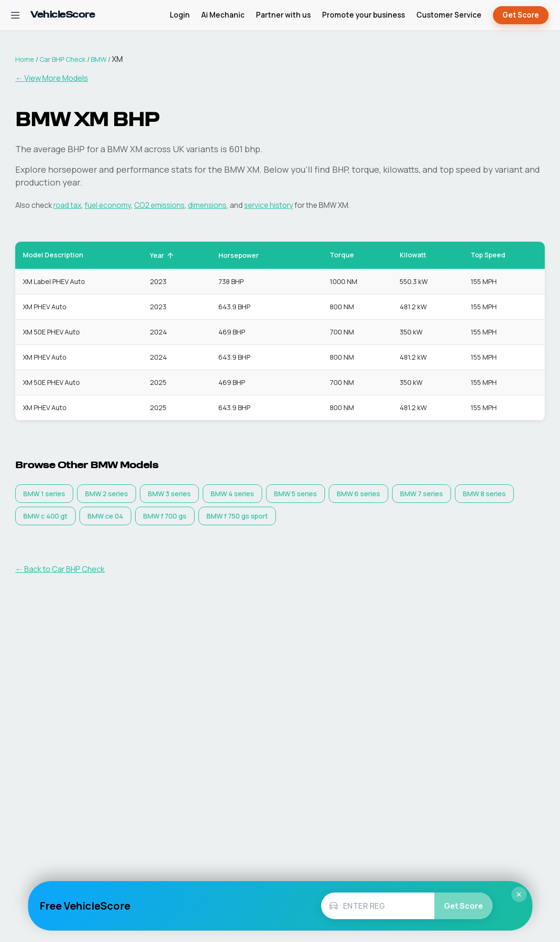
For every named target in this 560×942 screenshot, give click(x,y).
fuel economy (108, 205)
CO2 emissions (159, 205)
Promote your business (364, 15)
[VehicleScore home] (63, 15)
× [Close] (519, 894)
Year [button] (162, 255)
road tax (67, 205)
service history (269, 205)
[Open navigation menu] (15, 15)
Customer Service (449, 15)
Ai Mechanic (223, 15)
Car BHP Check (63, 59)
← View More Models (52, 78)
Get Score (521, 15)
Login (180, 15)
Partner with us (283, 15)
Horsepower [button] (244, 255)
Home (25, 59)
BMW (99, 59)
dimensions (207, 205)
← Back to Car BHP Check (60, 569)
